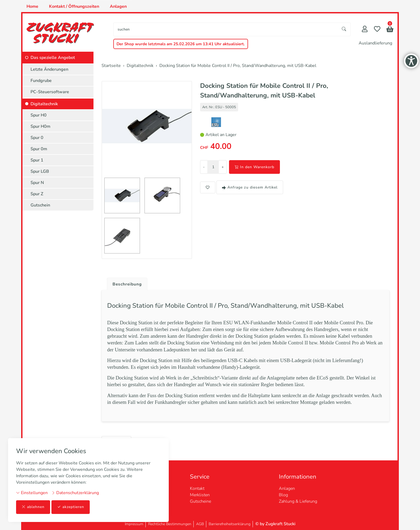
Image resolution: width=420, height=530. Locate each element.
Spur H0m (40, 126)
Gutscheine (200, 501)
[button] (390, 30)
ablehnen (33, 507)
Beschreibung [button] (128, 284)
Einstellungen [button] (32, 493)
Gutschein (40, 205)
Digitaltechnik (44, 104)
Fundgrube (41, 81)
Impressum (134, 524)
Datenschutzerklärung (75, 493)
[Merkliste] (377, 30)
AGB (200, 524)
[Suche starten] (344, 29)
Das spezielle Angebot (53, 58)
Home (32, 6)
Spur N (37, 183)
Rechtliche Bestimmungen (170, 524)
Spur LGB (40, 171)
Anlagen (118, 6)
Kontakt (197, 488)
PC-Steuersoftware (50, 92)
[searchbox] (226, 29)
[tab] (126, 283)
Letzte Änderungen (49, 69)
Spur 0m (39, 149)
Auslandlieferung (375, 43)
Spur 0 (37, 138)
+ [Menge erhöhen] (223, 167)
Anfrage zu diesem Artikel (250, 187)
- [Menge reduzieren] (204, 167)
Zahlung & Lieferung (298, 501)
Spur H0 (39, 115)
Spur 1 (37, 160)
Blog (283, 495)
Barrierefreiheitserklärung (230, 524)
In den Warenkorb (254, 167)
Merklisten (200, 495)
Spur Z (37, 194)
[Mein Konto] (365, 30)
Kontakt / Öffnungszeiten (74, 6)
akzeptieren (71, 507)
